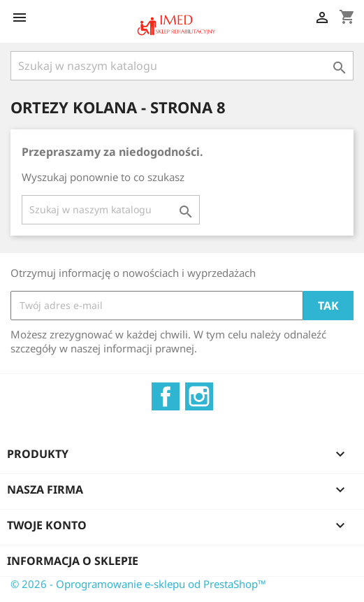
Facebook (166, 396)
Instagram (199, 396)
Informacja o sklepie (73, 561)
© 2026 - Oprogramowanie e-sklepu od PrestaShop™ (138, 584)
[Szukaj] (182, 66)
